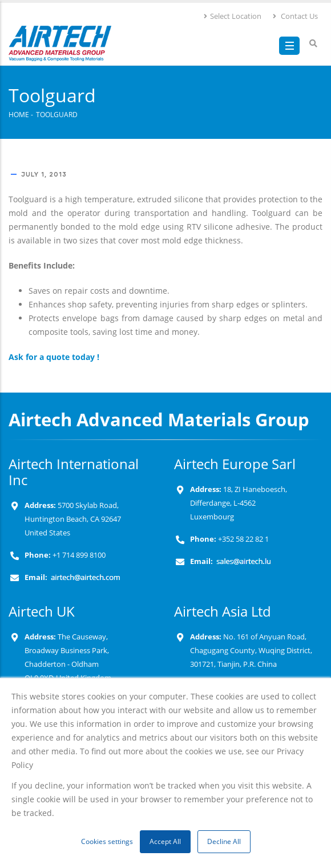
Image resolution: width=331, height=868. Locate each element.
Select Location (232, 16)
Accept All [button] (165, 841)
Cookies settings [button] (107, 841)
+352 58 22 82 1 (243, 539)
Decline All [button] (224, 841)
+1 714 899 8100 (79, 555)
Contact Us (295, 16)
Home (19, 114)
